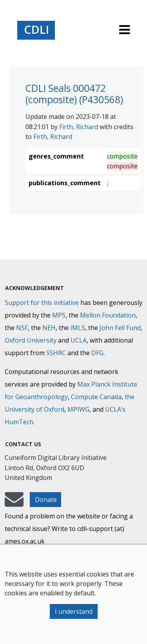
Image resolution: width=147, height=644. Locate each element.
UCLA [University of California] (79, 340)
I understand (74, 611)
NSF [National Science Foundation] (22, 328)
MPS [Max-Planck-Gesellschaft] (59, 315)
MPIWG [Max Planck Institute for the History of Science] (78, 409)
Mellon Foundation (108, 315)
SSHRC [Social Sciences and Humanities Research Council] (56, 353)
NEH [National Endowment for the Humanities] (49, 328)
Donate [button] (46, 500)
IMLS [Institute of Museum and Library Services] (78, 328)
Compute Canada (96, 397)
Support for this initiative (42, 303)
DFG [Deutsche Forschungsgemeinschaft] (97, 353)
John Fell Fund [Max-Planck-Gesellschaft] (120, 328)
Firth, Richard (79, 127)
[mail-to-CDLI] (14, 503)
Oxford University (31, 340)
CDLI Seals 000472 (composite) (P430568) (74, 94)
